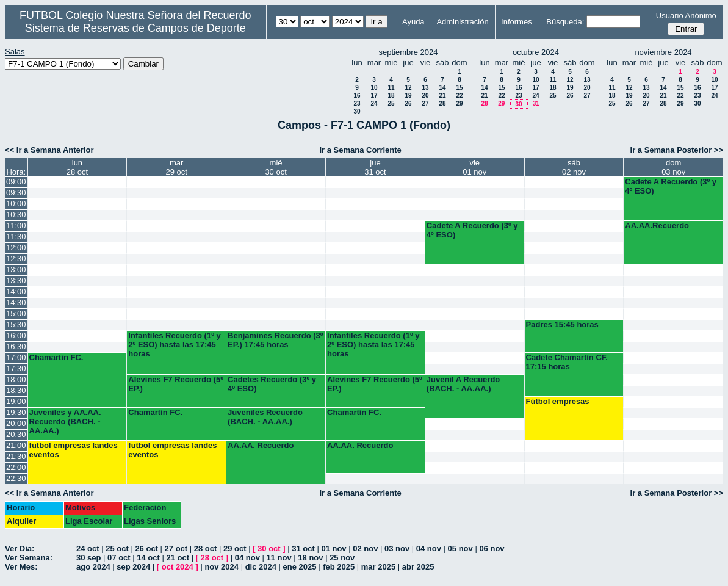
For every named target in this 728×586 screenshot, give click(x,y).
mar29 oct (177, 167)
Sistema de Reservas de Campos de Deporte (135, 28)
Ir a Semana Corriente (360, 150)
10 (374, 88)
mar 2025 (378, 567)
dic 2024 (261, 567)
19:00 (16, 401)
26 (408, 103)
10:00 (16, 204)
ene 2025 (300, 567)
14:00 (16, 291)
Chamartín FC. (56, 357)
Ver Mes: (21, 567)
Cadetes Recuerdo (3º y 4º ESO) (272, 384)
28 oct (206, 548)
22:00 (16, 467)
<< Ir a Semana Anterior (49, 150)
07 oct (119, 558)
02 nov (365, 548)
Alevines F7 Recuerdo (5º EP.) (176, 384)
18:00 (16, 379)
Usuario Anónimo (686, 16)
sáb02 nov (574, 167)
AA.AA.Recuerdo (657, 226)
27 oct (176, 548)
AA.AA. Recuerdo (261, 445)
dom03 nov (673, 167)
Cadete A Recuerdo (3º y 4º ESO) (671, 186)
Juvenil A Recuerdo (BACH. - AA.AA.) (463, 384)
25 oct (117, 548)
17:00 (16, 357)
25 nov (342, 558)
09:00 (16, 182)
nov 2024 (222, 567)
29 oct (235, 548)
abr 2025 (418, 567)
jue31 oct (375, 167)
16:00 (16, 335)
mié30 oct (276, 167)
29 (459, 103)
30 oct (269, 548)
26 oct (146, 548)
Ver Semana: (29, 558)
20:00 (16, 423)
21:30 (16, 456)
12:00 (16, 248)
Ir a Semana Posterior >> (677, 150)
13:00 (16, 269)
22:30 (16, 478)
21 (442, 96)
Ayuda (413, 22)
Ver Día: (20, 548)
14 (442, 88)
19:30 (16, 412)
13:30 (16, 280)
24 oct (88, 548)
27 (425, 103)
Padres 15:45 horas (562, 324)
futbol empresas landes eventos (74, 450)
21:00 (16, 445)
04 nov (429, 548)
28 (442, 103)
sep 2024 (133, 567)
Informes (517, 22)
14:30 (16, 302)
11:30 (16, 237)
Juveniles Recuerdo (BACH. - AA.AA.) (265, 417)
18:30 (16, 390)
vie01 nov (474, 167)
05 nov (460, 548)
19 (408, 96)
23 (357, 103)
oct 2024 (178, 567)
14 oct (148, 558)
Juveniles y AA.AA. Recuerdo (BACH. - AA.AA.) (65, 421)
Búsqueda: (565, 22)
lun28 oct (77, 167)
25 (391, 103)
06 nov (492, 548)
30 (357, 111)
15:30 (16, 324)
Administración (462, 22)
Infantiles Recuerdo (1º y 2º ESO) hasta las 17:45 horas (174, 345)
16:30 (16, 346)
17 (374, 96)
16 (357, 96)
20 (425, 96)
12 (408, 88)
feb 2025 (339, 567)
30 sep (88, 558)
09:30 (16, 193)
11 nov (279, 558)
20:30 (16, 434)
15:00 (16, 313)
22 (459, 96)
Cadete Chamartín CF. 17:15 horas (567, 362)
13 (425, 88)
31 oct (303, 548)
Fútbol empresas (558, 401)
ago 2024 (93, 567)
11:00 (16, 226)
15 (459, 88)
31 (536, 103)
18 (391, 96)
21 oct (178, 558)
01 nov (333, 548)
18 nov (310, 558)
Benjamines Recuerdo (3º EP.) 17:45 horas (275, 340)
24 (374, 103)
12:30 (16, 259)
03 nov (397, 548)
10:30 (16, 215)
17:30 (16, 368)
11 (391, 88)
